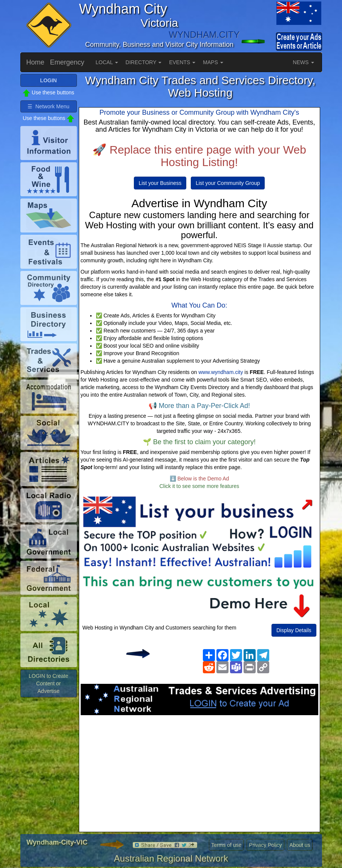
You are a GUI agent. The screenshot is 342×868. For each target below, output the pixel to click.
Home (35, 62)
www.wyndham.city (221, 372)
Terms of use (226, 845)
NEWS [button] (304, 62)
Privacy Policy (265, 845)
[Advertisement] (199, 776)
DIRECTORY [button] (144, 62)
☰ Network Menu (48, 106)
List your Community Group (228, 183)
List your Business (160, 183)
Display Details (294, 630)
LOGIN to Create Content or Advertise (48, 683)
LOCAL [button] (107, 62)
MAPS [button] (213, 62)
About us (300, 845)
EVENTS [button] (182, 62)
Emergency (67, 62)
